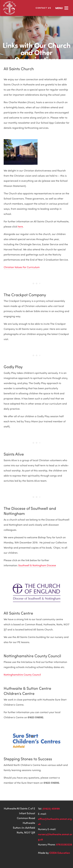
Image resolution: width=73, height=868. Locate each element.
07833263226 (64, 844)
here (20, 227)
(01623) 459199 (51, 809)
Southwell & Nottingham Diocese (37, 565)
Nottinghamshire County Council (22, 675)
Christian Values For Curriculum (22, 267)
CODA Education (60, 853)
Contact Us (43, 8)
